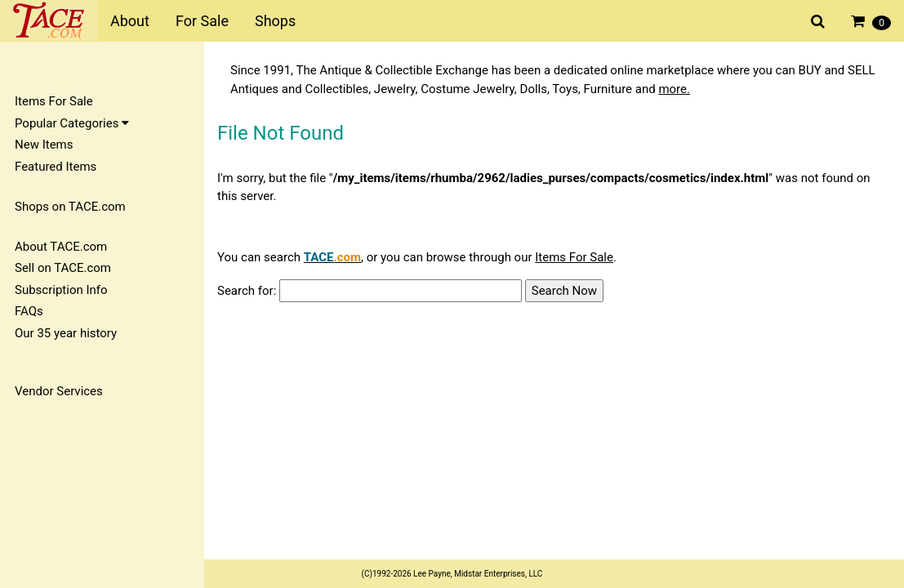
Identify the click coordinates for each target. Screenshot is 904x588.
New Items (44, 145)
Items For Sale (54, 101)
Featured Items (56, 167)
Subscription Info (61, 290)
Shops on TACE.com (70, 207)
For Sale (202, 21)
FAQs (29, 311)
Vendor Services (59, 391)
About (130, 21)
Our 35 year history (66, 333)
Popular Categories (72, 123)
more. (674, 89)
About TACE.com (61, 247)
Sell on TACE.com (63, 268)
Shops (275, 21)
